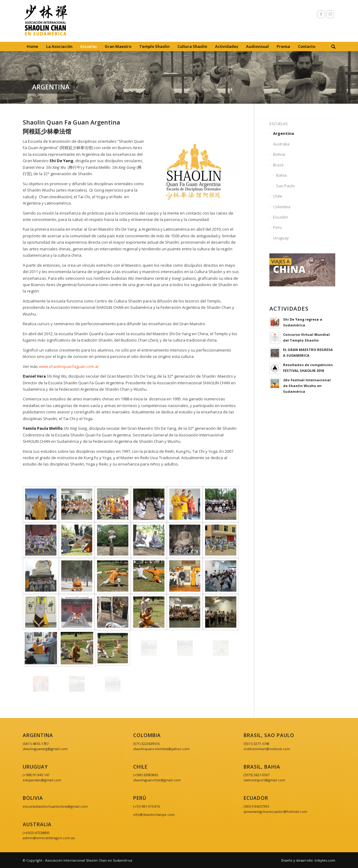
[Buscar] (331, 47)
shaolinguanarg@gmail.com (45, 749)
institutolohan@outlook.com (267, 749)
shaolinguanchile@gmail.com (157, 780)
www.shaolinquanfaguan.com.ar (69, 366)
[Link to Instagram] (330, 14)
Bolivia (279, 154)
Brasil (278, 165)
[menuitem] (32, 47)
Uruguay (281, 238)
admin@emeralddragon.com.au (49, 838)
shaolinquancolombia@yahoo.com (161, 749)
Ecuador (281, 217)
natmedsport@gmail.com (264, 780)
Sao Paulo (285, 186)
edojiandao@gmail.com (42, 780)
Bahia (281, 175)
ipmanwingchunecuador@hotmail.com (275, 811)
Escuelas (279, 124)
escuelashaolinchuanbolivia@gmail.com (55, 806)
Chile (278, 196)
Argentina (284, 133)
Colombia (282, 207)
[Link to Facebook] (321, 14)
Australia (281, 144)
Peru (277, 227)
